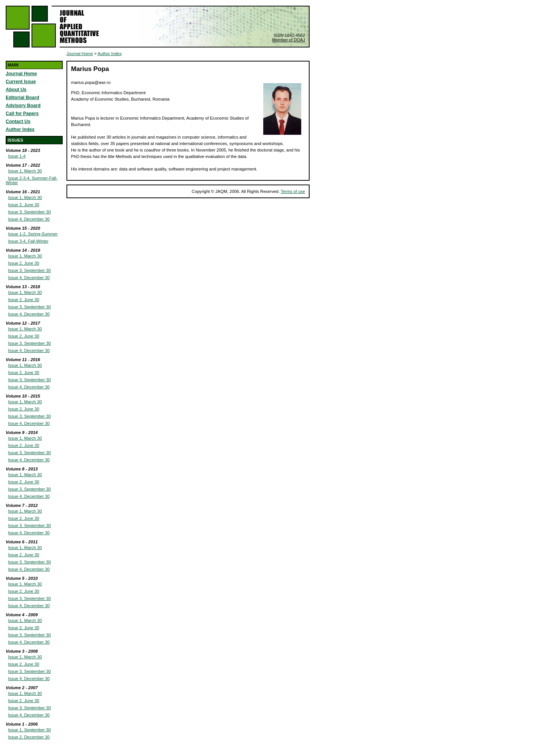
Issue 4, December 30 (29, 219)
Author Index (20, 129)
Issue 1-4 (17, 156)
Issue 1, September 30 (29, 730)
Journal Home (21, 74)
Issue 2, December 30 (29, 737)
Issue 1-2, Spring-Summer (33, 234)
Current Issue (21, 82)
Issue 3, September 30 (29, 212)
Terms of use (293, 191)
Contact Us (18, 122)
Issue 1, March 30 (25, 171)
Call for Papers (22, 114)
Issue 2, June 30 (24, 205)
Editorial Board (22, 98)
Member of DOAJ (289, 40)
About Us (16, 90)
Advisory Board (23, 106)
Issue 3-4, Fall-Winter (28, 241)
